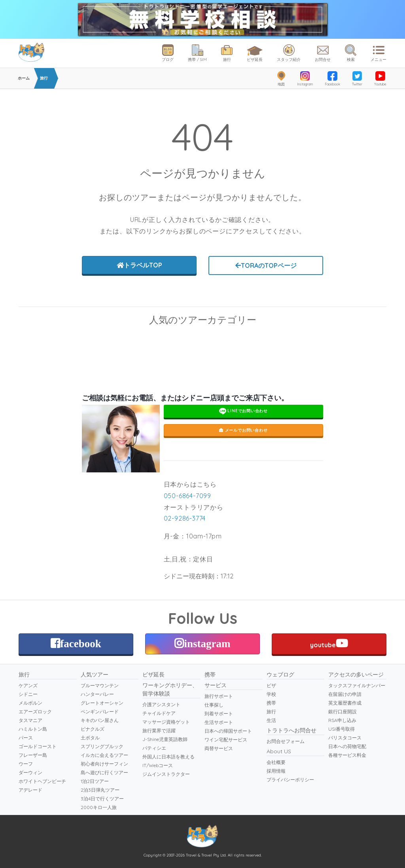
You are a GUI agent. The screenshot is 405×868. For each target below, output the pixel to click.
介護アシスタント (161, 704)
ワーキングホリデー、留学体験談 (170, 689)
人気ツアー (95, 675)
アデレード (30, 790)
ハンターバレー (97, 694)
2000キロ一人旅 (99, 807)
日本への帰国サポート (228, 731)
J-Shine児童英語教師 (165, 739)
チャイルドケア (159, 713)
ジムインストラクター (166, 774)
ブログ (168, 53)
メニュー (379, 53)
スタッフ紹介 (289, 53)
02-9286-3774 (185, 518)
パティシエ (154, 748)
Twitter (357, 79)
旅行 (227, 53)
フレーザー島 (33, 755)
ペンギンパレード (345, 342)
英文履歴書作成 (345, 703)
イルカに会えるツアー (104, 755)
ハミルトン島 (33, 729)
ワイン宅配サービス (226, 740)
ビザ (271, 685)
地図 (281, 79)
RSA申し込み (342, 720)
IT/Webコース (158, 765)
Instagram (305, 79)
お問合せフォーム (286, 741)
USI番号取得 (342, 729)
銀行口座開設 (343, 712)
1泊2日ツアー (95, 781)
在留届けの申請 (345, 694)
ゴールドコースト (38, 746)
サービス (216, 685)
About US (279, 751)
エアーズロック (35, 712)
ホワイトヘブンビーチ (42, 781)
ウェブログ (280, 675)
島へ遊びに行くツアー (104, 772)
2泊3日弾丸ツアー (100, 790)
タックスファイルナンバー (357, 685)
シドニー (28, 694)
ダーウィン (30, 772)
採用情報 (276, 771)
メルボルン (30, 703)
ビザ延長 (255, 52)
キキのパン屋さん (100, 720)
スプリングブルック (102, 746)
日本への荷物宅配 (347, 746)
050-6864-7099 (187, 496)
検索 (351, 53)
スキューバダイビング (60, 342)
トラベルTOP (139, 265)
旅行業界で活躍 (159, 731)
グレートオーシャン (102, 703)
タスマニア (30, 720)
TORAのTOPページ (266, 265)
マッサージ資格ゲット (166, 722)
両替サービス (219, 748)
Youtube (380, 79)
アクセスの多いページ (356, 675)
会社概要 (276, 762)
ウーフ (26, 764)
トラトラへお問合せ (291, 730)
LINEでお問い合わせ (244, 411)
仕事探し (214, 705)
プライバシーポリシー (290, 780)
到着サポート (219, 714)
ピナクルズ (93, 729)
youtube (329, 643)
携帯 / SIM (197, 53)
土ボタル (90, 738)
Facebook (332, 79)
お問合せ (323, 53)
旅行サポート (219, 696)
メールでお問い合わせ (243, 430)
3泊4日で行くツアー (102, 799)
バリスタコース (345, 738)
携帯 (210, 675)
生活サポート (219, 722)
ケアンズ (28, 685)
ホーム (24, 78)
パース (26, 738)
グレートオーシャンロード (155, 342)
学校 (271, 694)
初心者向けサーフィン (104, 764)
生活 (271, 720)
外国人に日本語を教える (168, 757)
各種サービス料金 (347, 755)
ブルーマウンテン (250, 342)
